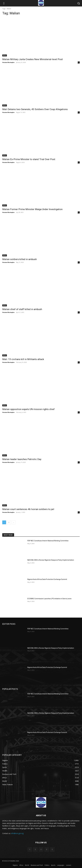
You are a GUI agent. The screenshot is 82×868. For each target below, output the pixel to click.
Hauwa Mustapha (8, 62)
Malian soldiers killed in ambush (20, 259)
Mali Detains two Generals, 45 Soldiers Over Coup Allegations (35, 109)
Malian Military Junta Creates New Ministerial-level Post (33, 59)
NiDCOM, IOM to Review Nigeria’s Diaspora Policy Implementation (51, 560)
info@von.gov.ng (17, 833)
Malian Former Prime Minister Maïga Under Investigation (32, 209)
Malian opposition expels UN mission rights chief (28, 409)
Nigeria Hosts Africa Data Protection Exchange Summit (47, 579)
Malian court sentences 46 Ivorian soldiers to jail (28, 509)
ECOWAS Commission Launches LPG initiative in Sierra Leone (49, 599)
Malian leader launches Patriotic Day (22, 459)
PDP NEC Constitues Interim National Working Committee (48, 541)
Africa (5, 55)
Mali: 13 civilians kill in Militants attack (23, 359)
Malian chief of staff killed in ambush (22, 309)
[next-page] (14, 522)
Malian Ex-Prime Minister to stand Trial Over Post (29, 159)
